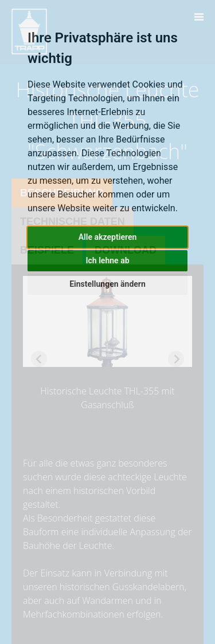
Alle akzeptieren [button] (108, 237)
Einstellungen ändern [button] (107, 284)
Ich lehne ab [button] (107, 260)
